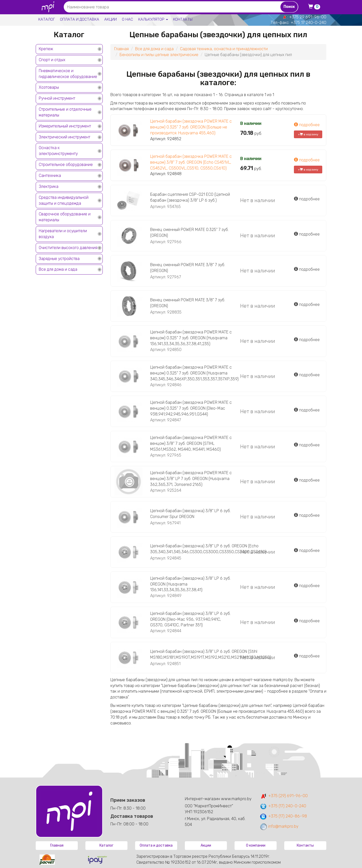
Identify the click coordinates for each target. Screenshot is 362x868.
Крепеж (46, 49)
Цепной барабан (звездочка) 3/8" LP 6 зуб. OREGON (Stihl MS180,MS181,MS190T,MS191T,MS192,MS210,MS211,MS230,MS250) (211, 654)
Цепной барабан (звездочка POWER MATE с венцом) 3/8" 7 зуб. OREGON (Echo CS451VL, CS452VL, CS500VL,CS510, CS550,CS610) (191, 162)
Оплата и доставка (80, 19)
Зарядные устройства (59, 259)
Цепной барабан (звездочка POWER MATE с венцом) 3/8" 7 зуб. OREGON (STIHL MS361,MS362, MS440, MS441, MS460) (191, 443)
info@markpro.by (279, 826)
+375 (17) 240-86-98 (283, 816)
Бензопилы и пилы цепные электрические (159, 55)
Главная (121, 49)
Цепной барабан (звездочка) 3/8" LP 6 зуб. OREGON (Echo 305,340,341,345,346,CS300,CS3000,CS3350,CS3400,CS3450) (208, 549)
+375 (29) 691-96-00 (284, 796)
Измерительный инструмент (65, 126)
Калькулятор (153, 19)
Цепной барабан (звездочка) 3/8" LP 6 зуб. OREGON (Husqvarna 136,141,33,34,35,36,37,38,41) (190, 584)
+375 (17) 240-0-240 (283, 806)
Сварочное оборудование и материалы (65, 217)
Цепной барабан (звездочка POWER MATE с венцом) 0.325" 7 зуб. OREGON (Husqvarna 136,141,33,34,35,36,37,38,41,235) (191, 338)
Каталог (47, 19)
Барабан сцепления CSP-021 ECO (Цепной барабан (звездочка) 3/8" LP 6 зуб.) (190, 197)
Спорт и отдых (52, 60)
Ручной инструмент (57, 98)
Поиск (289, 7)
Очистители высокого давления (68, 248)
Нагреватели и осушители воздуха (63, 234)
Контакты (183, 19)
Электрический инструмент (64, 137)
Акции (111, 19)
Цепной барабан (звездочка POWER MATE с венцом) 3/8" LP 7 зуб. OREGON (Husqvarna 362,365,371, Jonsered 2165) (191, 479)
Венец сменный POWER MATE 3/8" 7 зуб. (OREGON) (188, 268)
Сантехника (50, 176)
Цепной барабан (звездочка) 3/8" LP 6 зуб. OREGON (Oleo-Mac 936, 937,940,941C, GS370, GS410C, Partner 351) (190, 619)
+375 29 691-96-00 (308, 17)
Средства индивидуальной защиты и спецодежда (64, 200)
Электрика (49, 186)
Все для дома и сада (58, 269)
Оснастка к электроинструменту (58, 151)
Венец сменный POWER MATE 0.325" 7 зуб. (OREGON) (189, 232)
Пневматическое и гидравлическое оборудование (68, 74)
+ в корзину (308, 134)
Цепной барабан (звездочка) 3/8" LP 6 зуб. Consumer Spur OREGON (190, 514)
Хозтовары (49, 87)
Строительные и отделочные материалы (65, 112)
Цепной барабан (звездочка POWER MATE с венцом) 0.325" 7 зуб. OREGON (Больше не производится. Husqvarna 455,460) (191, 127)
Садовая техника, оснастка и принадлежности (224, 49)
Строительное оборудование (66, 165)
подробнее (307, 125)
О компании (256, 845)
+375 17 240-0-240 (308, 23)
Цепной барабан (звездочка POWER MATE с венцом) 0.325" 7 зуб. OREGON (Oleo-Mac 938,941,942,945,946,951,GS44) (191, 408)
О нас (127, 19)
